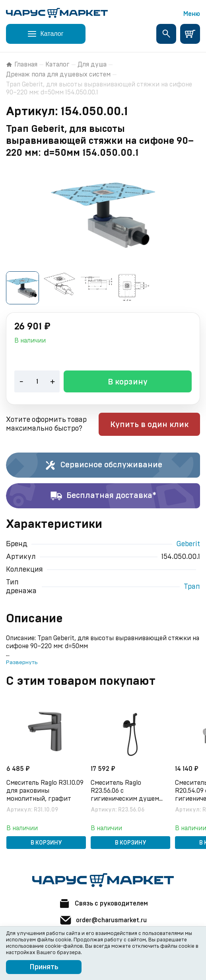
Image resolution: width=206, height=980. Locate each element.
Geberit (188, 544)
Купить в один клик (149, 425)
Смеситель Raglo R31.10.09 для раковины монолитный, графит (45, 791)
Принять (44, 967)
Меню (192, 14)
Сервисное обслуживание (103, 465)
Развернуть (22, 662)
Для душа (92, 65)
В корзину (128, 382)
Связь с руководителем (103, 904)
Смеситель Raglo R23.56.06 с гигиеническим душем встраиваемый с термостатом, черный (125, 791)
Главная (22, 65)
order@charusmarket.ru (103, 920)
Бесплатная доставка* (103, 496)
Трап (192, 587)
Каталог (57, 65)
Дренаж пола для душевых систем (58, 74)
